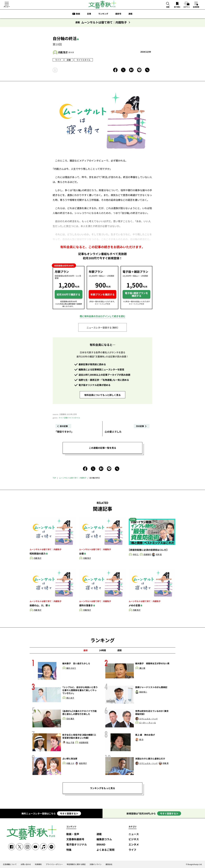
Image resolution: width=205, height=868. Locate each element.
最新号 (118, 14)
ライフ (58, 60)
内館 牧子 (63, 52)
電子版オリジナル (77, 845)
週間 (119, 650)
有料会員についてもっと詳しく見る (102, 395)
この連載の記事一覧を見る (102, 448)
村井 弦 (159, 555)
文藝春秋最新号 (75, 839)
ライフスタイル (83, 60)
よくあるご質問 (105, 850)
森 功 (141, 740)
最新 (86, 650)
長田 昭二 (143, 692)
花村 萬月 (70, 719)
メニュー (7, 6)
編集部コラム (104, 839)
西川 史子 (70, 698)
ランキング (103, 14)
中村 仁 (136, 555)
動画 (78, 14)
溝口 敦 (142, 668)
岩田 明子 (83, 763)
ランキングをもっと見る (102, 788)
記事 (89, 14)
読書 (69, 60)
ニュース (134, 834)
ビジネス (134, 839)
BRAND (101, 845)
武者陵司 (147, 555)
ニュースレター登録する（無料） (102, 328)
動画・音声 (73, 834)
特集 (69, 850)
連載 (130, 14)
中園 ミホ (70, 763)
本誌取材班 (84, 743)
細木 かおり (71, 668)
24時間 (102, 650)
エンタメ (134, 845)
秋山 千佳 (70, 743)
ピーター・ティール (148, 723)
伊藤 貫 (166, 763)
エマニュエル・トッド (148, 719)
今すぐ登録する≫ (69, 813)
